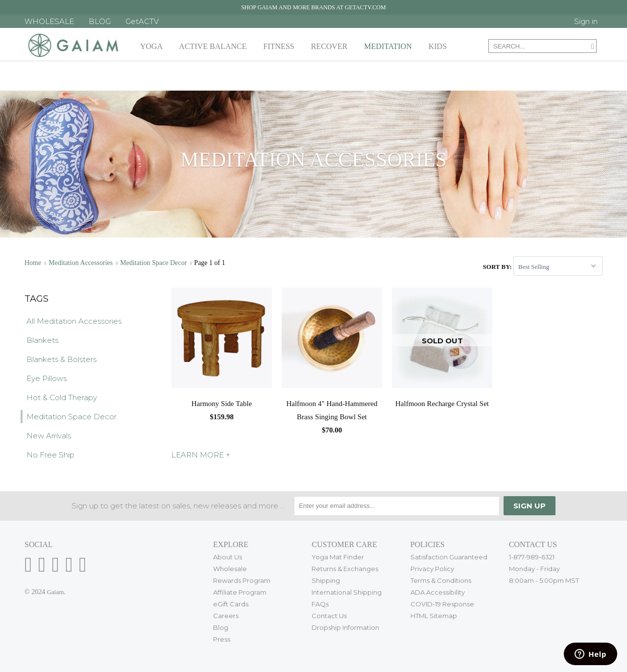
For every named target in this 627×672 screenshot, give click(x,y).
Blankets (42, 340)
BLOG (100, 21)
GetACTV (142, 21)
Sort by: (498, 267)
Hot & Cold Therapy (62, 397)
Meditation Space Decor (72, 417)
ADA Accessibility (438, 592)
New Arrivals (49, 436)
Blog (221, 627)
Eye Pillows (47, 378)
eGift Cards (231, 604)
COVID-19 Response (442, 604)
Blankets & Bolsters (61, 359)
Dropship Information (345, 627)
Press (222, 639)
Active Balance (215, 46)
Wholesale (230, 569)
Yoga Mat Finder (338, 557)
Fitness (281, 46)
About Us (228, 557)
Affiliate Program (240, 592)
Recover (331, 46)
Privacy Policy (432, 569)
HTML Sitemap (434, 616)
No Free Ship (50, 455)
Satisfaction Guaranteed (449, 557)
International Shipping (347, 592)
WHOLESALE (49, 21)
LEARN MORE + (201, 455)
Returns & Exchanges (345, 569)
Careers (226, 616)
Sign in (586, 21)
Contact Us (329, 616)
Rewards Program (242, 580)
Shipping (326, 580)
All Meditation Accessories (74, 321)
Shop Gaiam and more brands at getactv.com (313, 7)
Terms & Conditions (441, 580)
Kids (440, 46)
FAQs (320, 604)
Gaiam (56, 592)
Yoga (153, 46)
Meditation (390, 46)
